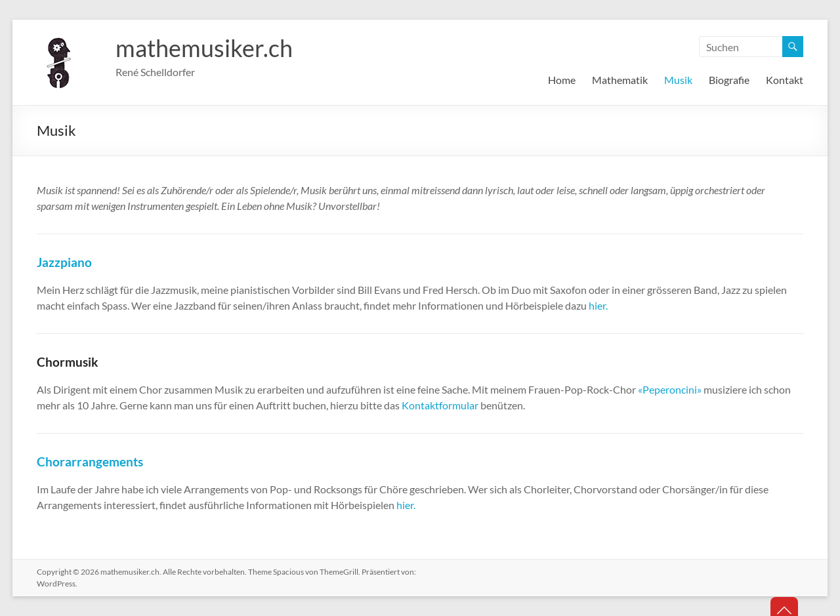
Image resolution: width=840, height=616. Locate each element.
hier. (598, 305)
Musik (678, 80)
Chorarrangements (90, 462)
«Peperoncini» (670, 389)
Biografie (729, 80)
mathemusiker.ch (204, 48)
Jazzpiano (64, 262)
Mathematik (620, 80)
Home (562, 80)
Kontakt (785, 80)
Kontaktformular (440, 405)
